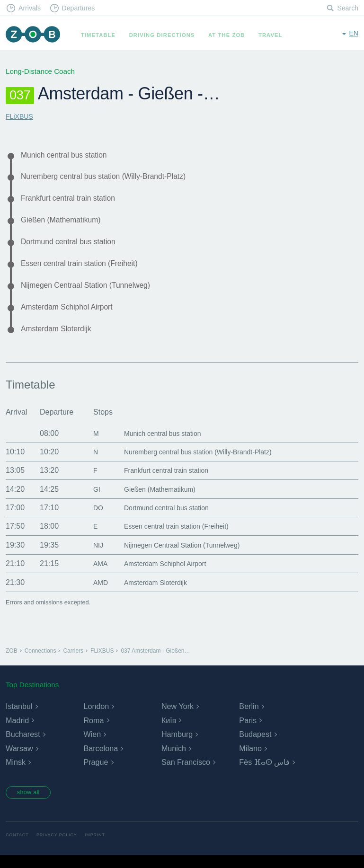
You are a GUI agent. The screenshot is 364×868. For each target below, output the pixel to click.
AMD (94, 594)
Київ (169, 732)
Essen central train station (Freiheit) (87, 270)
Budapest (255, 746)
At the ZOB (231, 35)
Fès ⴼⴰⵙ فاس (264, 774)
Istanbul (19, 718)
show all (32, 805)
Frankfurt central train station (74, 201)
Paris (248, 732)
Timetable (102, 35)
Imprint (101, 848)
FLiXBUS (20, 116)
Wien (92, 746)
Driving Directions (166, 35)
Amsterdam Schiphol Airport (72, 317)
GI (90, 500)
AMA (94, 575)
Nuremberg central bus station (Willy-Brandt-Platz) (114, 178)
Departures (83, 9)
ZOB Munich (35, 35)
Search (347, 9)
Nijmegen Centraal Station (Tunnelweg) (93, 293)
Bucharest (23, 746)
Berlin (249, 718)
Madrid (17, 732)
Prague (96, 774)
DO (91, 519)
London (96, 718)
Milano (250, 760)
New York (178, 718)
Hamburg (177, 746)
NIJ (91, 556)
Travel (275, 35)
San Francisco (186, 774)
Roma (93, 732)
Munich (174, 760)
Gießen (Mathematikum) (66, 224)
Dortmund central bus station (74, 248)
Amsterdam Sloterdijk (60, 339)
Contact (18, 848)
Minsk (16, 774)
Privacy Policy (60, 848)
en (353, 34)
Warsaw (19, 760)
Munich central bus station (69, 155)
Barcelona (100, 760)
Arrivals (31, 9)
